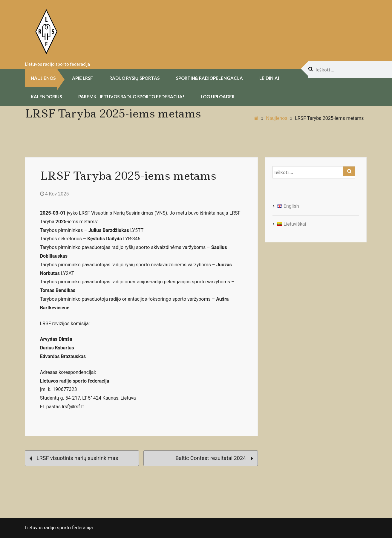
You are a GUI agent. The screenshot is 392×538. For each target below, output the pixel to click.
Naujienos (43, 78)
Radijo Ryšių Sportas (134, 78)
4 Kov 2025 (54, 194)
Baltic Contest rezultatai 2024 (214, 457)
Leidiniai (269, 78)
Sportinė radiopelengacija (209, 78)
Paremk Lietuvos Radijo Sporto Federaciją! (131, 96)
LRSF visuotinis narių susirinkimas (74, 457)
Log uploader (218, 96)
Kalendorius (46, 96)
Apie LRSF (82, 78)
